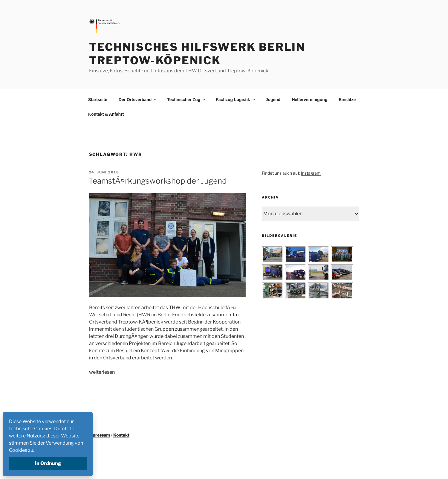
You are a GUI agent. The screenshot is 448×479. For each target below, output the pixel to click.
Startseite (98, 100)
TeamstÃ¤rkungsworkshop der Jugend (158, 181)
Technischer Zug (186, 100)
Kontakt (121, 435)
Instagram (311, 173)
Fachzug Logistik (236, 100)
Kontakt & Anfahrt (106, 114)
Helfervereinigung (309, 100)
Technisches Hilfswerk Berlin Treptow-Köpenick (197, 54)
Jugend (273, 100)
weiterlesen (102, 372)
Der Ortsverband (138, 100)
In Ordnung (48, 463)
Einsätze (347, 100)
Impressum (99, 435)
